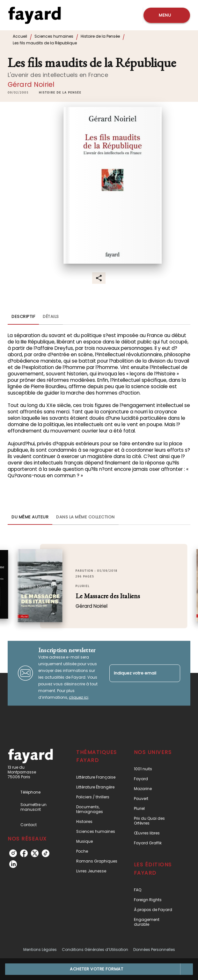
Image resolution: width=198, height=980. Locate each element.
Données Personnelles (154, 950)
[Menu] (167, 15)
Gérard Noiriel (31, 84)
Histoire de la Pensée (100, 36)
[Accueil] (34, 15)
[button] (60, 93)
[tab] (23, 317)
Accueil (20, 36)
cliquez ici (79, 697)
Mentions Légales (40, 950)
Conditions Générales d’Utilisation (95, 950)
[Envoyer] (172, 673)
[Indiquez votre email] (137, 673)
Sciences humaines (54, 36)
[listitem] (13, 853)
